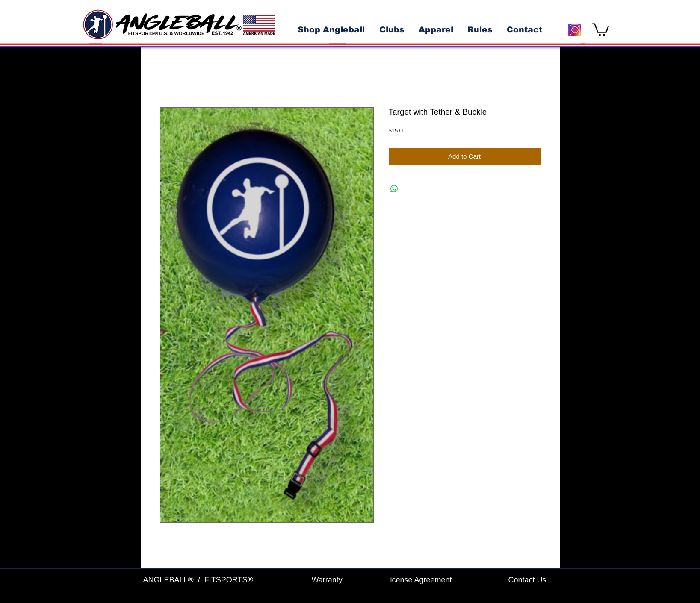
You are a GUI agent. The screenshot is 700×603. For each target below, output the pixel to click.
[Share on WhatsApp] (394, 189)
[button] (600, 29)
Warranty (327, 580)
